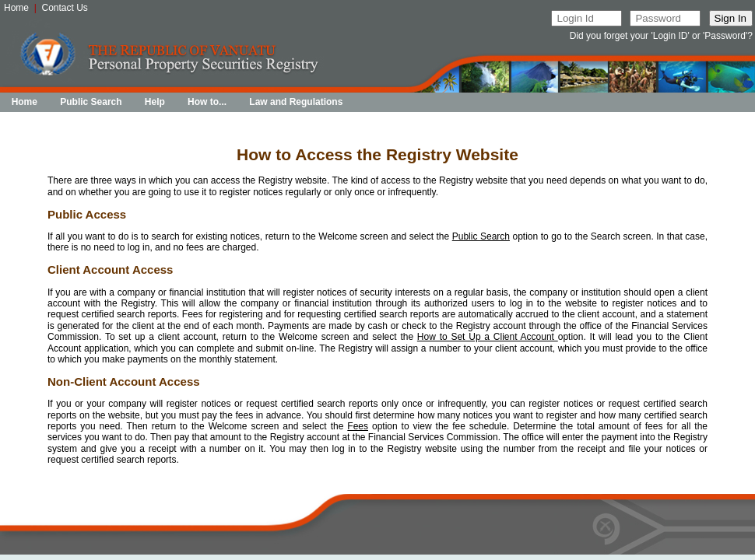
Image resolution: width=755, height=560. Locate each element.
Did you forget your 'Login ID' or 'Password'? (661, 36)
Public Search (91, 102)
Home (16, 8)
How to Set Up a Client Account (488, 337)
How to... (207, 102)
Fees (358, 426)
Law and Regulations (296, 102)
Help (155, 102)
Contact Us (65, 8)
